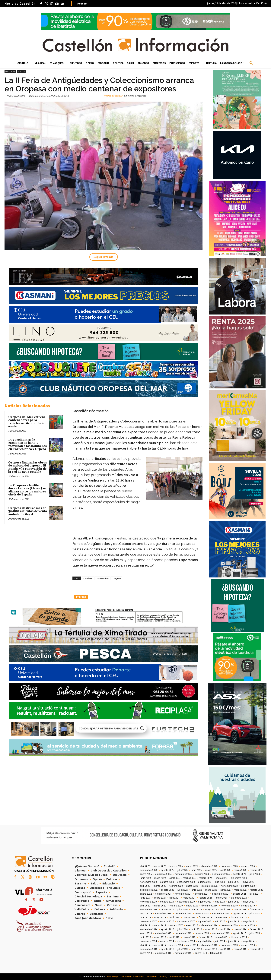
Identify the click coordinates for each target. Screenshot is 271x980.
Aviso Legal (113, 977)
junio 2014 (234, 941)
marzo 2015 (189, 937)
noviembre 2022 (229, 886)
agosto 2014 (205, 941)
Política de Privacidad (132, 977)
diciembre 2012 (163, 953)
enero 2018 (221, 918)
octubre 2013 (248, 945)
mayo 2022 (211, 890)
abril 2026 (145, 866)
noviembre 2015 (183, 933)
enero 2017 (192, 925)
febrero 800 (216, 953)
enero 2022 (146, 894)
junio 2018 (145, 918)
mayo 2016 (211, 929)
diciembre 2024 (163, 874)
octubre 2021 (202, 894)
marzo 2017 (160, 925)
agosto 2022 (167, 890)
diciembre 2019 (209, 906)
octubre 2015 (202, 933)
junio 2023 (234, 882)
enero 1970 (201, 953)
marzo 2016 (240, 929)
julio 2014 (220, 941)
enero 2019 (146, 914)
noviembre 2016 (229, 925)
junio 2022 (196, 890)
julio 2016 (183, 929)
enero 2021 (221, 898)
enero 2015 (221, 937)
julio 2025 (183, 870)
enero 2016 (146, 933)
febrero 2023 (176, 886)
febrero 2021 (206, 898)
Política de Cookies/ (157, 977)
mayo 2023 (248, 882)
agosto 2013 (167, 949)
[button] (251, 63)
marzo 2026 (160, 866)
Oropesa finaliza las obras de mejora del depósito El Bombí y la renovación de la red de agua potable (28, 467)
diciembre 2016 (209, 925)
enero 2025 (146, 874)
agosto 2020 (205, 902)
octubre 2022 (248, 886)
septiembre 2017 (186, 922)
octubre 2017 (167, 922)
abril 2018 (174, 918)
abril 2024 (174, 878)
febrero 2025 (257, 870)
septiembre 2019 (149, 910)
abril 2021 (174, 898)
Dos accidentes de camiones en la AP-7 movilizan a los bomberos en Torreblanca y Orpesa (27, 445)
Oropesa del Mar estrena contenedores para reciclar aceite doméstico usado (27, 422)
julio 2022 (183, 890)
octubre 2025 (248, 866)
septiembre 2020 (186, 902)
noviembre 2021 (183, 894)
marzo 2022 (240, 890)
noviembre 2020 (148, 902)
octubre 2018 (202, 914)
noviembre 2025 (229, 866)
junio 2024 (145, 878)
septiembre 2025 (149, 870)
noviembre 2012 (183, 953)
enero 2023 (192, 886)
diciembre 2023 (239, 878)
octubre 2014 (167, 941)
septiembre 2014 (186, 941)
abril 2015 (174, 937)
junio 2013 (196, 949)
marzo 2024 (189, 878)
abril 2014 (145, 945)
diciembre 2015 (163, 933)
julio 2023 (220, 882)
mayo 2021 (160, 898)
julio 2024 (255, 874)
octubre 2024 (202, 874)
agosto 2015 (240, 933)
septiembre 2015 (221, 933)
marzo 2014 (160, 945)
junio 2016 (196, 929)
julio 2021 (255, 894)
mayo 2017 (248, 922)
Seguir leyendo (104, 257)
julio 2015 (255, 933)
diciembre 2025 (209, 866)
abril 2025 (225, 870)
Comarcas (10, 72)
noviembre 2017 (148, 922)
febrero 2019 (257, 910)
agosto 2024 (240, 874)
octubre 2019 (248, 906)
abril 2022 (225, 890)
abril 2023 (145, 886)
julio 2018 (255, 914)
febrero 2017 (176, 925)
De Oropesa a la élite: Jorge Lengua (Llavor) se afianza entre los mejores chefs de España (27, 490)
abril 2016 (225, 929)
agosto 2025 (167, 870)
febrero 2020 (176, 906)
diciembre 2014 (239, 937)
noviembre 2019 (229, 906)
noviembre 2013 (229, 945)
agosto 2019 (167, 910)
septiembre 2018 (221, 914)
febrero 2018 (206, 918)
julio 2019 (183, 910)
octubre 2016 (248, 925)
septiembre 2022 (149, 890)
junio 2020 (234, 902)
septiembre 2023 (186, 882)
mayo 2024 (160, 878)
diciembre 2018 (163, 914)
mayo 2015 (160, 937)
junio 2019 (196, 910)
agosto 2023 (205, 882)
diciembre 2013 (209, 945)
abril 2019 (225, 910)
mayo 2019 (211, 910)
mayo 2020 (248, 902)
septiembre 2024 (221, 874)
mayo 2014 (248, 941)
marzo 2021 (189, 898)
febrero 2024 (206, 878)
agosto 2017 (205, 922)
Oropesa (117, 578)
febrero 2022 (257, 890)
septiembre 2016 (149, 929)
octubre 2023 (167, 882)
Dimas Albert (103, 578)
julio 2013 (183, 949)
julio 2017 (220, 922)
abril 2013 (225, 949)
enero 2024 (221, 878)
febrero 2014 (176, 945)
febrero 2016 (257, 929)
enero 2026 (192, 866)
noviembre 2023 (148, 882)
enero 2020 (192, 906)
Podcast (82, 4)
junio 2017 (234, 922)
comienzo (88, 578)
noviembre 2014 (148, 941)
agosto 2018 (240, 914)
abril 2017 (145, 925)
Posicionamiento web (180, 977)
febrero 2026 (176, 866)
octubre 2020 (167, 902)
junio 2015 (145, 937)
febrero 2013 (257, 949)
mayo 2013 (211, 949)
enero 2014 (192, 945)
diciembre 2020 (239, 898)
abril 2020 (145, 906)
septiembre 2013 (149, 949)
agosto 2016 (167, 929)
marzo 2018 (189, 918)
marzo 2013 (240, 949)
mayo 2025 (211, 870)
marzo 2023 (160, 886)
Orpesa (21, 72)
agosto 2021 (240, 894)
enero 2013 (146, 953)
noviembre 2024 (183, 874)
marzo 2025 (240, 870)
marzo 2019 (240, 910)
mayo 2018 (160, 918)
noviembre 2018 (183, 914)
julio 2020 (220, 902)
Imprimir (81, 597)
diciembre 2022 (209, 886)
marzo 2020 (160, 906)
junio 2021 (145, 898)
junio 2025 (196, 870)
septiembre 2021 (221, 894)
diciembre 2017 (239, 918)
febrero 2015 (206, 937)
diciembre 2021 (163, 894)
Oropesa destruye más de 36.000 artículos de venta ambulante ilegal (28, 511)
